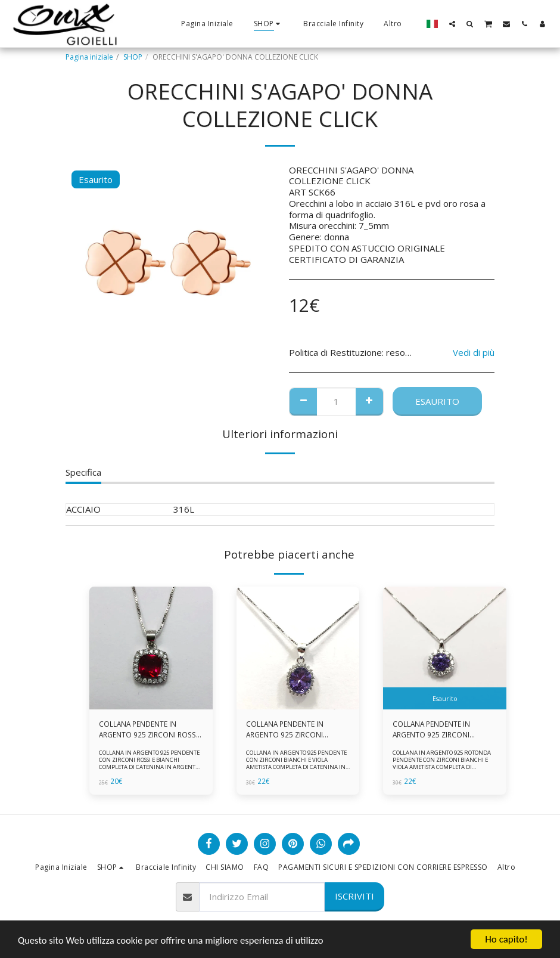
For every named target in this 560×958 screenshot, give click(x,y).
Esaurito (437, 401)
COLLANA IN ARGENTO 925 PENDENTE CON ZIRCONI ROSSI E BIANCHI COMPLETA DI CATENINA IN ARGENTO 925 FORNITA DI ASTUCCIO (149, 764)
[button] (452, 24)
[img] (151, 648)
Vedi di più (474, 353)
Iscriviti (354, 896)
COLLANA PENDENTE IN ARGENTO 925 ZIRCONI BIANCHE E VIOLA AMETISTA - (441, 730)
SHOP (133, 57)
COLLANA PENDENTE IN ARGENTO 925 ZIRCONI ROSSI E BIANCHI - (148, 730)
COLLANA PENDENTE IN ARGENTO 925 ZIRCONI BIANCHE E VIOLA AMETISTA (292, 730)
